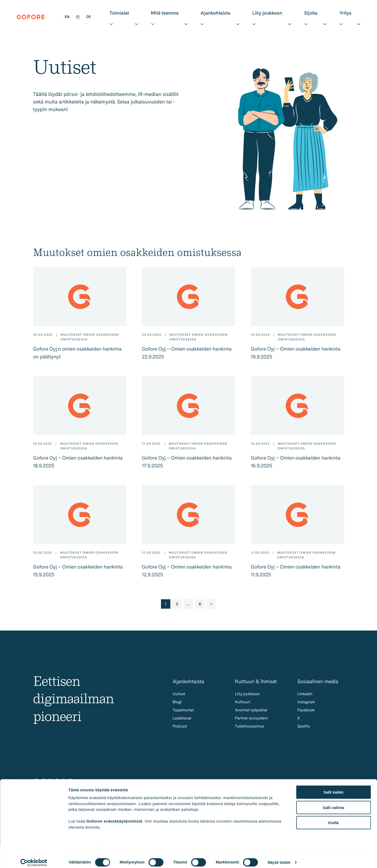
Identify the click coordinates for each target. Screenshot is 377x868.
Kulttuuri (243, 705)
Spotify (304, 730)
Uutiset (179, 697)
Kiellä (333, 818)
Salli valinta (334, 803)
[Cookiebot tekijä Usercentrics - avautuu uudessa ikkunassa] (34, 858)
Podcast (180, 730)
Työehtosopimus (250, 730)
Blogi (178, 705)
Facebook (307, 713)
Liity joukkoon (248, 697)
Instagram (307, 705)
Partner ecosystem (252, 722)
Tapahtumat (184, 713)
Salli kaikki (334, 788)
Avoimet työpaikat (252, 713)
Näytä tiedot (279, 858)
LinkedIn (305, 697)
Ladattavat (182, 722)
